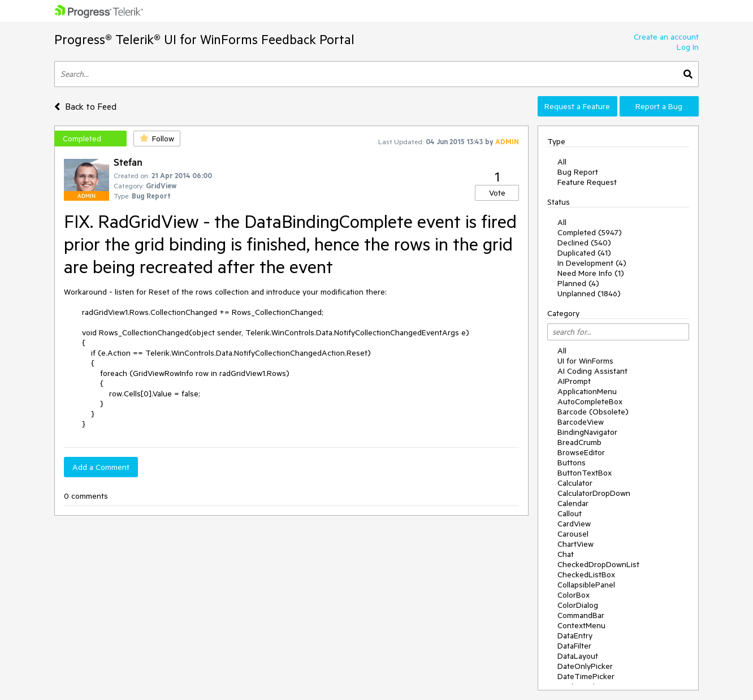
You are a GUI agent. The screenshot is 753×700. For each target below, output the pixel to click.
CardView (574, 524)
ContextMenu (581, 625)
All (562, 162)
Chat (566, 554)
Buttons (572, 463)
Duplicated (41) (584, 253)
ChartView (575, 544)
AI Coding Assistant (592, 371)
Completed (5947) (590, 232)
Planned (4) (578, 283)
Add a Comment (101, 467)
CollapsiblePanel (586, 585)
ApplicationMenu (587, 391)
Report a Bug (659, 106)
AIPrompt (574, 381)
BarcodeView (581, 422)
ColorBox (574, 595)
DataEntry (575, 636)
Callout (570, 513)
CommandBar (581, 615)
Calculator (575, 483)
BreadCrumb (579, 442)
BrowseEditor (581, 452)
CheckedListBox (586, 574)
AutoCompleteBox (590, 401)
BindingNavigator (587, 432)
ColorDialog (578, 605)
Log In (688, 47)
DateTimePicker (586, 676)
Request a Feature (577, 106)
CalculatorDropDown (594, 493)
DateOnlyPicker (585, 666)
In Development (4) (592, 263)
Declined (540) (584, 243)
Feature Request (587, 182)
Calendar (573, 503)
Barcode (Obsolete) (593, 412)
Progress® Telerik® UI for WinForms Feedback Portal (204, 39)
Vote (497, 193)
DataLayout (578, 656)
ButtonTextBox (585, 473)
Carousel (573, 534)
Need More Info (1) (591, 273)
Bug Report (578, 172)
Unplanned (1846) (589, 293)
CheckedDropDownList (598, 564)
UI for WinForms (585, 361)
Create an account (666, 37)
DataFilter (574, 646)
